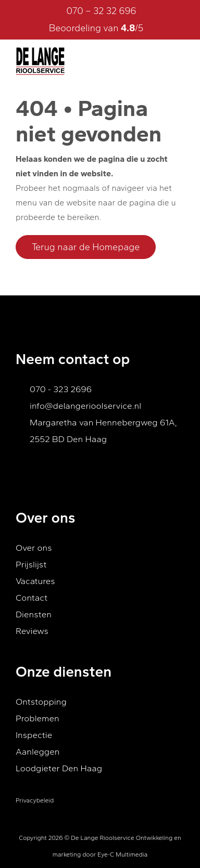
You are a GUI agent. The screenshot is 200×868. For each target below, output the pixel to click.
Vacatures (35, 581)
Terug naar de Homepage (86, 247)
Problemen (37, 718)
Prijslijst (31, 564)
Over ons (34, 548)
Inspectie (34, 735)
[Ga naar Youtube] (42, 466)
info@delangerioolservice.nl (85, 406)
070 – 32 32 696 (101, 11)
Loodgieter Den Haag (59, 768)
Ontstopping (41, 702)
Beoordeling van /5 (104, 28)
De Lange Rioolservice (102, 838)
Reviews (32, 631)
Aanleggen (37, 752)
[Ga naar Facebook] (23, 466)
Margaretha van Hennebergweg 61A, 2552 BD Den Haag (103, 431)
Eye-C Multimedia (122, 854)
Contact (32, 598)
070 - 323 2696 (61, 389)
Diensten (34, 614)
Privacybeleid (35, 800)
